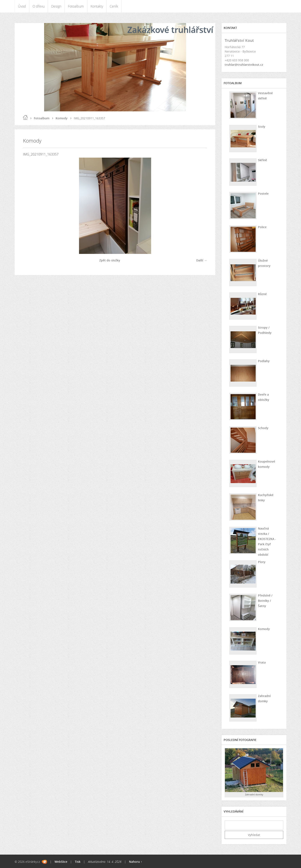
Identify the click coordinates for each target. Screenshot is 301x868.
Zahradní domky (264, 698)
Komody (62, 118)
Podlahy (264, 361)
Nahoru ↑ (136, 862)
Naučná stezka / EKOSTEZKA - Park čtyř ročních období (267, 541)
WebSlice (61, 862)
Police (262, 227)
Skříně (262, 160)
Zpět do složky (110, 260)
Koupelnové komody (267, 464)
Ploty (262, 562)
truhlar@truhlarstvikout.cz (244, 65)
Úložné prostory (264, 263)
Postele (263, 194)
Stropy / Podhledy (265, 330)
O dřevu (39, 6)
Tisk (78, 862)
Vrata (262, 662)
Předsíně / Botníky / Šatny (265, 601)
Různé (262, 294)
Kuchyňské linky (266, 498)
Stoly (262, 127)
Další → (202, 260)
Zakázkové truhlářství (170, 30)
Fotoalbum (76, 6)
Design (56, 6)
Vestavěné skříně (265, 96)
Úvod (22, 6)
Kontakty (97, 6)
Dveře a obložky (264, 397)
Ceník (114, 6)
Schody (263, 428)
